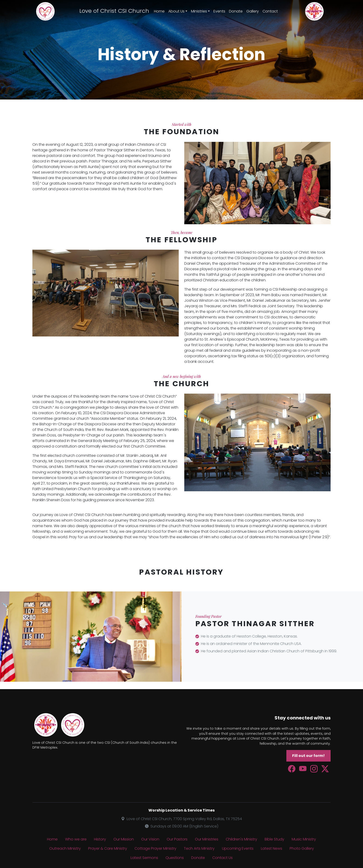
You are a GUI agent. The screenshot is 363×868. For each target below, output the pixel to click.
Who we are (76, 839)
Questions (175, 858)
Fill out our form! (308, 756)
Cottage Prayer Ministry (155, 848)
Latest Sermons (144, 858)
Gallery (253, 11)
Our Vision (150, 839)
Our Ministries (207, 839)
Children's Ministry (241, 839)
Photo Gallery (302, 848)
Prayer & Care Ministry (108, 848)
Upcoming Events (238, 848)
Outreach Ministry (65, 848)
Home (159, 11)
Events (219, 11)
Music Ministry (304, 839)
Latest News (272, 848)
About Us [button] (176, 11)
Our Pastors (177, 839)
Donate (236, 11)
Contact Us (222, 858)
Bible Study (274, 839)
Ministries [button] (199, 11)
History (100, 839)
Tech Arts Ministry (199, 848)
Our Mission (124, 839)
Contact (270, 11)
